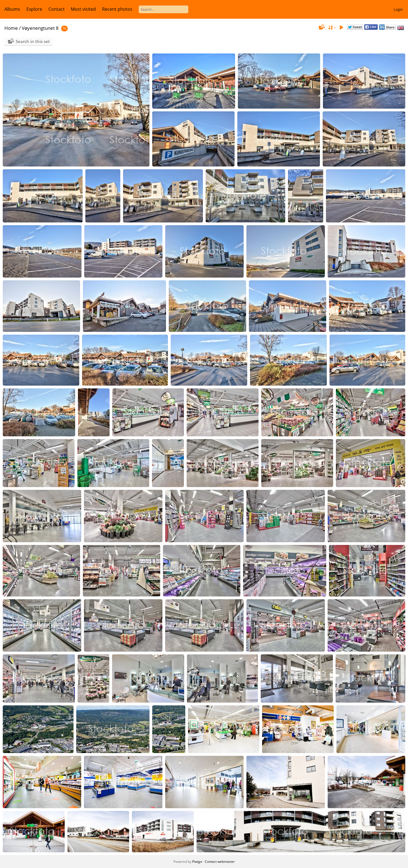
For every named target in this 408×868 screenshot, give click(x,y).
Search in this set (33, 41)
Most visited (83, 9)
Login (398, 9)
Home (11, 28)
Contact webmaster (220, 862)
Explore (34, 9)
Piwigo (197, 862)
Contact (57, 9)
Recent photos (117, 9)
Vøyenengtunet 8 (40, 28)
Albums (12, 9)
